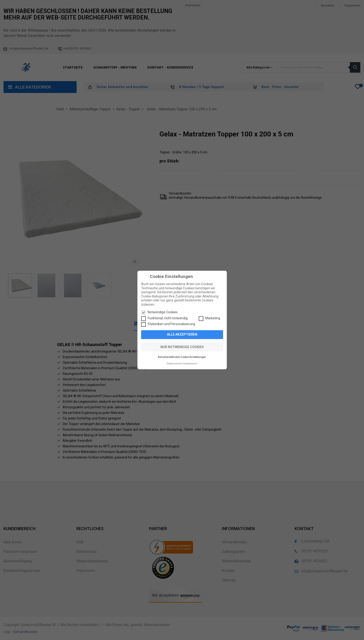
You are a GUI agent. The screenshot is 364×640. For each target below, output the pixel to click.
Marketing (209, 318)
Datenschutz (174, 364)
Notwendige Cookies (159, 312)
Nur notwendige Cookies (182, 347)
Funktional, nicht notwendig (164, 318)
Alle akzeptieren (182, 334)
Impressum (190, 364)
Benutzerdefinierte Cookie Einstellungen (182, 357)
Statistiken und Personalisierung (168, 324)
